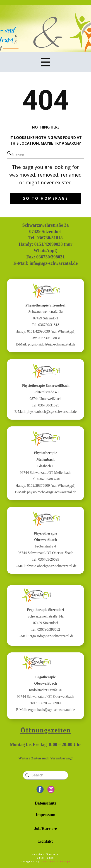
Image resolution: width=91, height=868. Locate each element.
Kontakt (45, 841)
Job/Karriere (46, 829)
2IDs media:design (56, 862)
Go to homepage (45, 198)
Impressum (46, 815)
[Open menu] (45, 62)
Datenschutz (46, 803)
